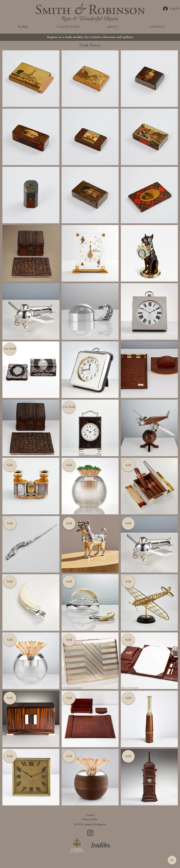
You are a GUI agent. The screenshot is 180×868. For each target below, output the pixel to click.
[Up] (172, 860)
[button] (10, 349)
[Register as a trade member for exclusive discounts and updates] (90, 37)
